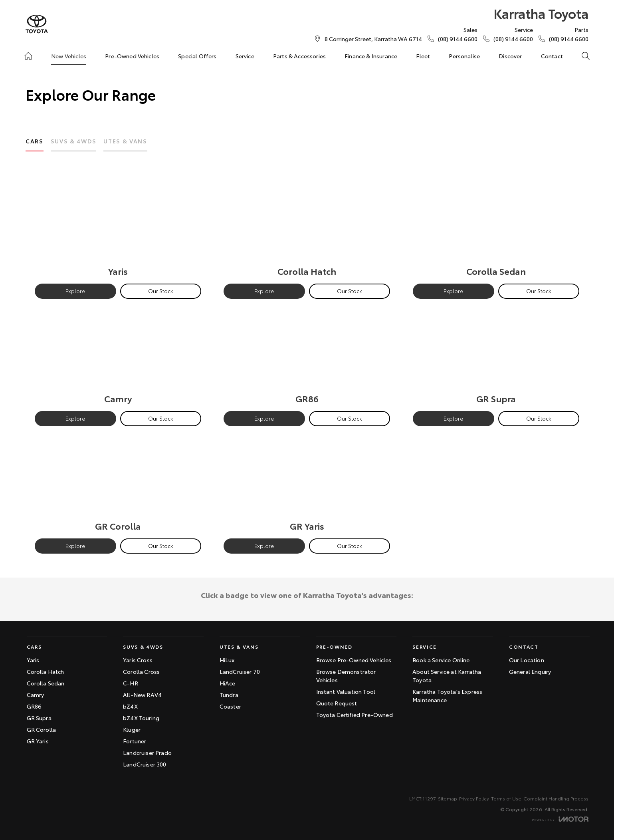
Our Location (527, 660)
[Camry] (118, 357)
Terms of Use (506, 798)
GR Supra (39, 718)
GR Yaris (38, 741)
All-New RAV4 (142, 695)
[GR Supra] (496, 357)
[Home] (28, 56)
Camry (36, 695)
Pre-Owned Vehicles (132, 56)
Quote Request (337, 703)
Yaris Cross (138, 660)
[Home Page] (37, 24)
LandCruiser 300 (145, 764)
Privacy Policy (474, 798)
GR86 (34, 706)
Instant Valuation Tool (346, 691)
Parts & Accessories (299, 56)
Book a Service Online (441, 660)
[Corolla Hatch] (307, 229)
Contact (552, 56)
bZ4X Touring (141, 718)
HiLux (227, 660)
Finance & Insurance (371, 56)
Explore (75, 291)
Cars (35, 141)
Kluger (132, 729)
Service (245, 56)
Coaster (230, 706)
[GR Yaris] (307, 484)
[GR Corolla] (118, 484)
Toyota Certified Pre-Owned (355, 715)
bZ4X (130, 706)
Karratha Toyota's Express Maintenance (447, 696)
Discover (510, 56)
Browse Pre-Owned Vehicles (354, 660)
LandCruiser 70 (240, 671)
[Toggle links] (560, 819)
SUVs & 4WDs (73, 141)
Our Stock (161, 291)
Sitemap (448, 798)
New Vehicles (69, 56)
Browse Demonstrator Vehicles (346, 676)
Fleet (423, 56)
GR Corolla (42, 729)
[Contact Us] (373, 39)
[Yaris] (118, 229)
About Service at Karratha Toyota (447, 676)
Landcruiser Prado (147, 753)
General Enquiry (530, 671)
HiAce (228, 683)
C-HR (131, 683)
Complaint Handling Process (556, 798)
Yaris (33, 660)
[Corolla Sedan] (496, 229)
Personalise (464, 56)
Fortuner (135, 741)
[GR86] (307, 357)
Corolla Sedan (46, 683)
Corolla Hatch (46, 671)
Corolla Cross (141, 671)
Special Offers (197, 56)
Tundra (229, 695)
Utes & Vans (125, 141)
